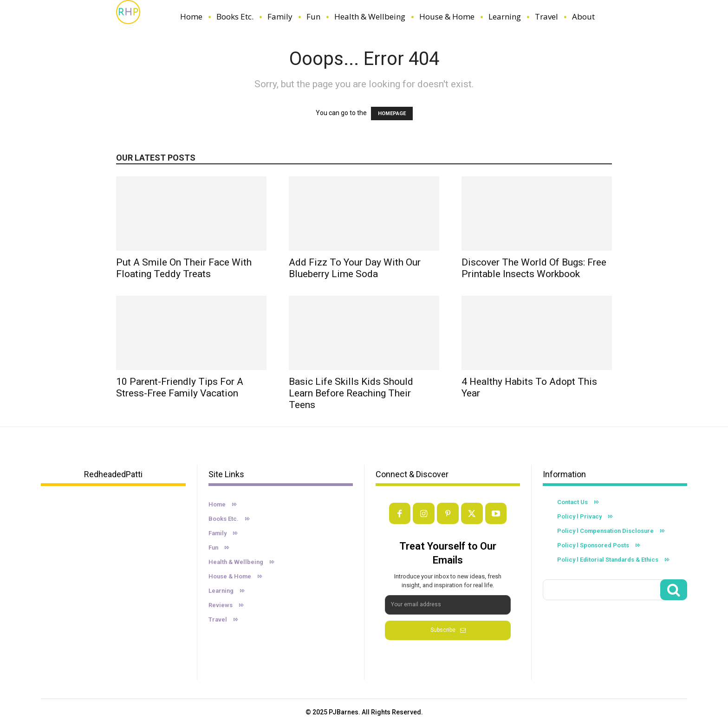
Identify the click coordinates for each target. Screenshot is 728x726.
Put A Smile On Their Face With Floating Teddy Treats (184, 268)
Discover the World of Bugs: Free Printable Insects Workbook (534, 268)
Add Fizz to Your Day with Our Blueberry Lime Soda (355, 268)
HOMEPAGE (392, 113)
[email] (448, 605)
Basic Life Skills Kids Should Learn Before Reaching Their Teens (351, 393)
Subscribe (448, 630)
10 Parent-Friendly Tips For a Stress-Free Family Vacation (180, 387)
